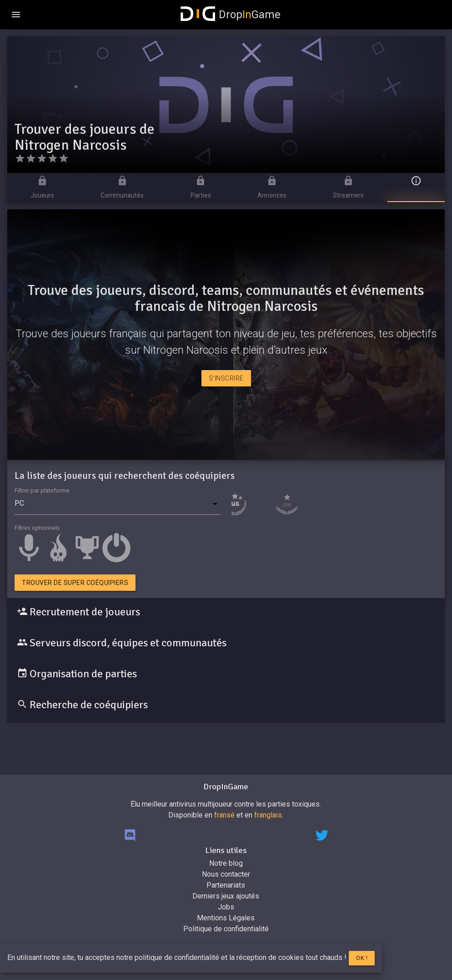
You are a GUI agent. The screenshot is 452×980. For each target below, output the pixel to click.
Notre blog (226, 863)
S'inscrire (226, 378)
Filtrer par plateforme (42, 490)
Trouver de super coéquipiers (75, 583)
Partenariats (226, 885)
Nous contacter (226, 874)
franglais (268, 815)
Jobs (226, 907)
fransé (224, 815)
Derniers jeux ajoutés (226, 896)
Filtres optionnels (37, 528)
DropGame (231, 15)
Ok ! (362, 958)
